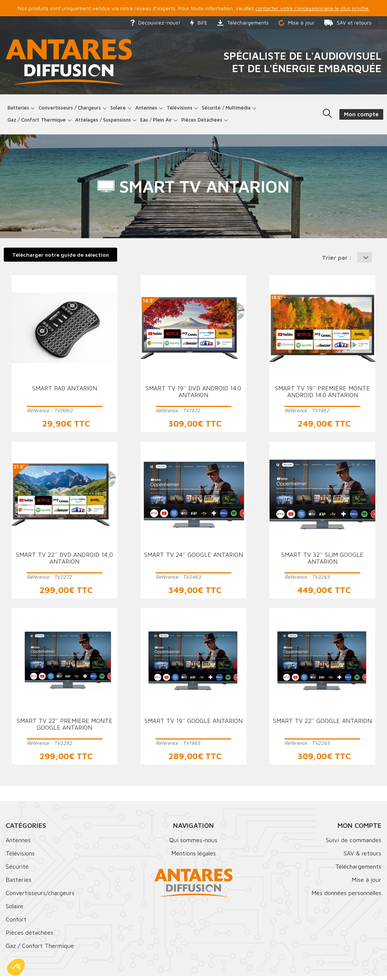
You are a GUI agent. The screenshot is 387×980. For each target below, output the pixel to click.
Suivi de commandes (354, 844)
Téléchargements (243, 22)
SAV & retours (362, 857)
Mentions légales (193, 857)
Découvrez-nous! (156, 22)
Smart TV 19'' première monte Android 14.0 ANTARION (322, 395)
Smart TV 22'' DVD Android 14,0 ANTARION (64, 561)
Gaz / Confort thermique (39, 122)
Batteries (20, 109)
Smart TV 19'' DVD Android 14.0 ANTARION (193, 395)
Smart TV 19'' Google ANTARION (193, 724)
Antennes (148, 109)
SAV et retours (348, 22)
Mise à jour (296, 22)
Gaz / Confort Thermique (40, 949)
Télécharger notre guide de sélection (60, 258)
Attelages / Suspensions (105, 122)
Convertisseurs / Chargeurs (72, 109)
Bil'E (199, 22)
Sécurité (17, 870)
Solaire (120, 109)
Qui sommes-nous (193, 844)
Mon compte (359, 829)
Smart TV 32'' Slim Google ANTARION (322, 561)
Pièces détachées (204, 122)
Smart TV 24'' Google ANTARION (193, 558)
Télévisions (181, 109)
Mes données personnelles (346, 897)
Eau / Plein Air (158, 122)
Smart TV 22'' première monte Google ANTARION (65, 727)
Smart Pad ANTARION (65, 392)
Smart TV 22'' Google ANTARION (322, 724)
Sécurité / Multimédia (228, 109)
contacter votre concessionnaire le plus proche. (313, 8)
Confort (16, 923)
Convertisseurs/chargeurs (40, 897)
